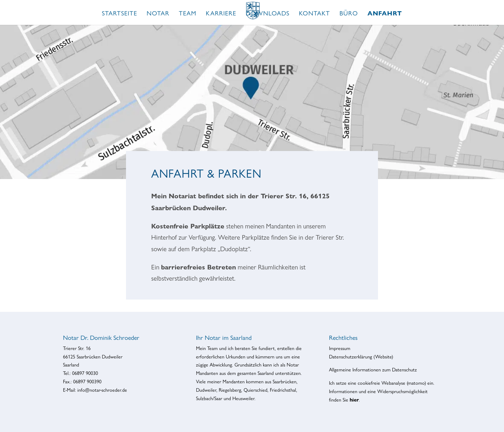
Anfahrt (385, 14)
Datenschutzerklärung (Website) (361, 357)
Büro (349, 14)
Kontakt (314, 14)
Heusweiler (243, 398)
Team (188, 14)
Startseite (120, 14)
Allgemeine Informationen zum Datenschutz (373, 370)
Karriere (221, 14)
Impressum (340, 348)
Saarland (266, 373)
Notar (158, 14)
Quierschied (255, 390)
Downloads (268, 14)
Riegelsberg (230, 390)
